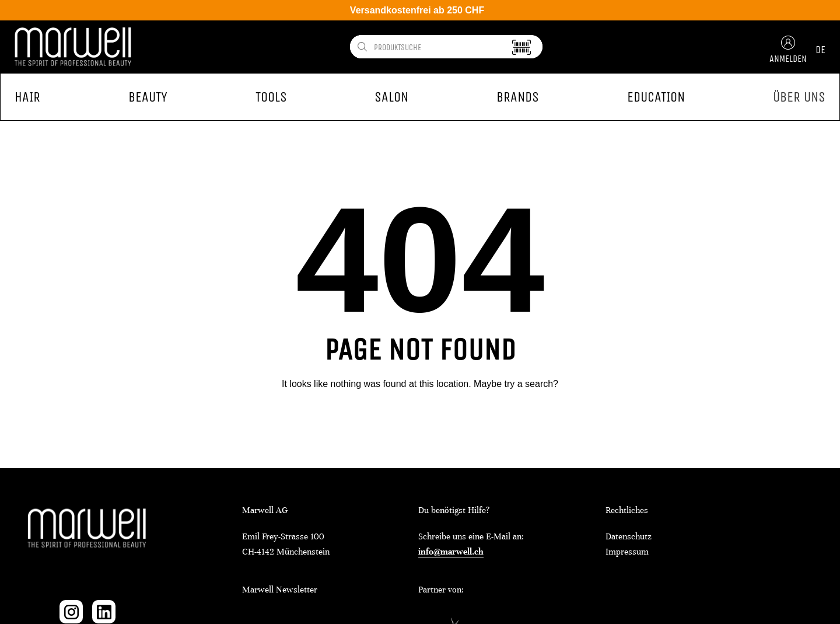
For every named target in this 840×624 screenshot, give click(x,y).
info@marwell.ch (451, 552)
